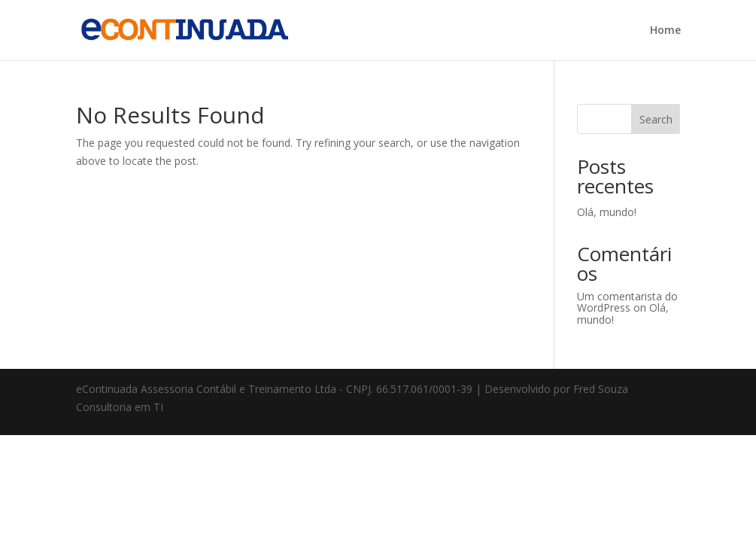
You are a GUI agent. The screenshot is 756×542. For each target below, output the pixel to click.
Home (665, 31)
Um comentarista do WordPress (627, 302)
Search (656, 119)
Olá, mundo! (607, 212)
